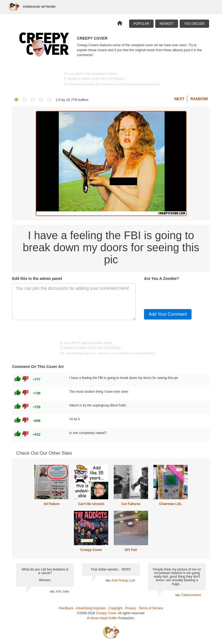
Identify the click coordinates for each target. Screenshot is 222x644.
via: (53, 591)
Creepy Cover (91, 550)
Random (199, 99)
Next (179, 99)
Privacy (131, 608)
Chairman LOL (170, 504)
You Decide (194, 24)
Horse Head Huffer (104, 618)
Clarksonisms (191, 595)
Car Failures (131, 504)
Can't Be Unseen (91, 504)
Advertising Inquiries (91, 608)
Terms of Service (151, 608)
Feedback (66, 608)
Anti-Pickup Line (123, 580)
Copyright (115, 608)
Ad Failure (52, 504)
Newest (167, 24)
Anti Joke (63, 591)
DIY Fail (131, 550)
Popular (141, 24)
